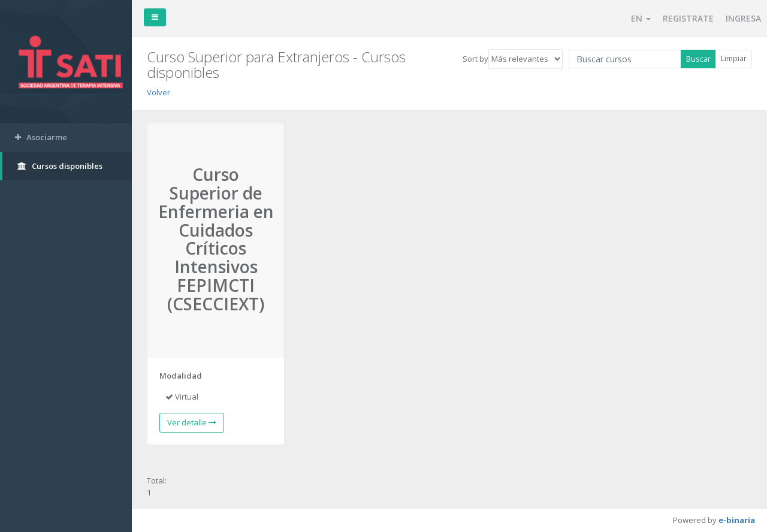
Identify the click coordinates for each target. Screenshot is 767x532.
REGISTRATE (688, 18)
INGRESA (743, 18)
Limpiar (734, 58)
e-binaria (737, 520)
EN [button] (641, 18)
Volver (158, 92)
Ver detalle (192, 422)
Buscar (698, 59)
